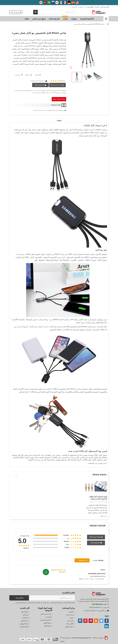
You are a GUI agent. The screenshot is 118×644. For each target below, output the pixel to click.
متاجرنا (71, 618)
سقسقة (29, 75)
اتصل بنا (81, 7)
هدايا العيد (25, 615)
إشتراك (19, 598)
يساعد (74, 7)
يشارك (38, 75)
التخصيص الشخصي (45, 620)
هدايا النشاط (25, 621)
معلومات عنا (89, 7)
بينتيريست (19, 75)
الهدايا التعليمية (24, 627)
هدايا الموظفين (24, 624)
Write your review (57, 85)
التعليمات (71, 612)
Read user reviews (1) (40, 81)
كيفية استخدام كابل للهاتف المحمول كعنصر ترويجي (98, 498)
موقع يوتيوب (91, 621)
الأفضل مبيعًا (70, 624)
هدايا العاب (25, 618)
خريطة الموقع (69, 627)
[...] (78, 601)
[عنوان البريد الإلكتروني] (52, 598)
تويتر (101, 621)
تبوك (97, 7)
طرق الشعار (104, 7)
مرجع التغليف (47, 623)
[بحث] (55, 12)
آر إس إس (96, 621)
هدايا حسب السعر (46, 614)
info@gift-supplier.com (91, 611)
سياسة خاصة (70, 615)
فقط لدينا (48, 617)
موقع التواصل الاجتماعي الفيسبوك (107, 621)
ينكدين (107, 626)
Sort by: (101, 560)
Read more (104, 516)
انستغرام (80, 621)
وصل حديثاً (70, 621)
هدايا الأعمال (25, 612)
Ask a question (41, 85)
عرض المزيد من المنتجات (97, 463)
